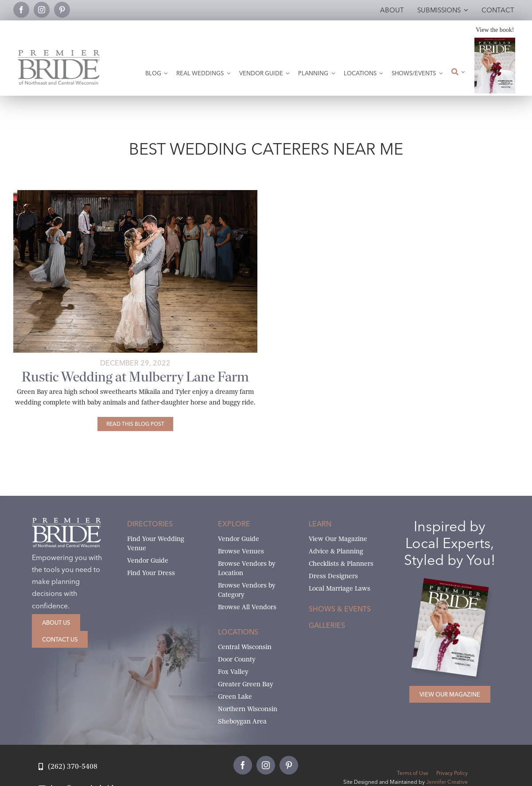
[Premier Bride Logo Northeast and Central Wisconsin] (59, 53)
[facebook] (21, 10)
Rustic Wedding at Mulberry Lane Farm (135, 377)
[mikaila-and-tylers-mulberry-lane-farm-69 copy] (135, 193)
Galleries (327, 625)
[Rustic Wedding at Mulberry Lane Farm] (135, 424)
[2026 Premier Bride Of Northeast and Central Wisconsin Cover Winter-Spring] (495, 41)
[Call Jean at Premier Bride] (68, 767)
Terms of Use (413, 773)
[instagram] (42, 10)
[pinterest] (62, 10)
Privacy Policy (452, 773)
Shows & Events (340, 609)
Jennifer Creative (447, 782)
